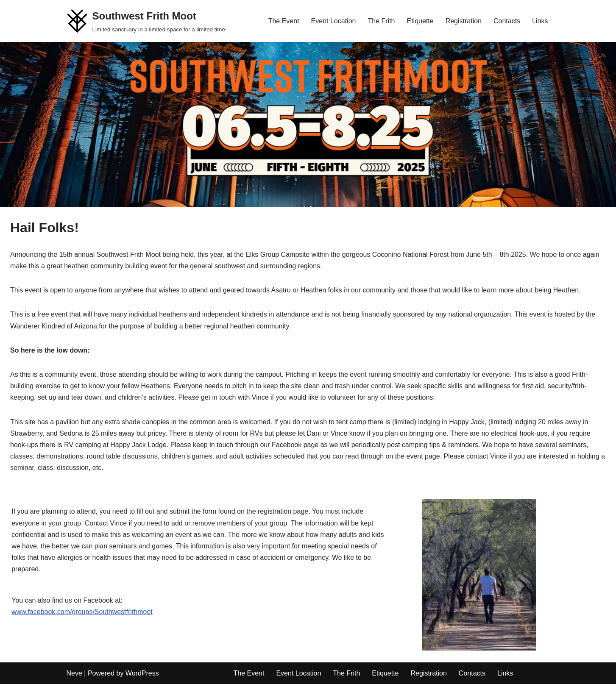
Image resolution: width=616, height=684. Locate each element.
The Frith (381, 21)
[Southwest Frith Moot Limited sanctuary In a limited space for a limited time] (146, 21)
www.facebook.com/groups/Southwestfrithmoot (82, 612)
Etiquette (420, 21)
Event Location (334, 21)
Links (540, 21)
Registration (464, 21)
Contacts (507, 21)
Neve (74, 673)
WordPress (142, 673)
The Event (284, 21)
